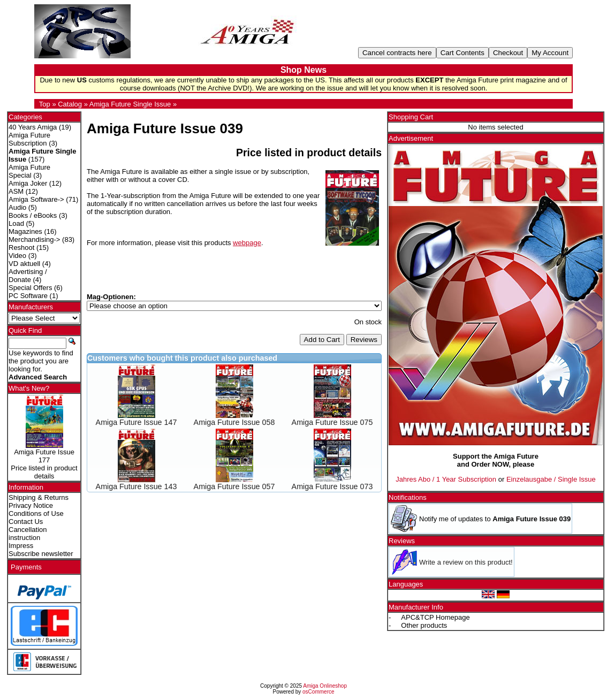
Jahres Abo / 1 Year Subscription (446, 479)
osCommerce (318, 692)
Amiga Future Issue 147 (136, 422)
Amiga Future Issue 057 (234, 486)
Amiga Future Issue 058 (234, 422)
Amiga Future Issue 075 (332, 422)
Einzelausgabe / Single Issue (551, 479)
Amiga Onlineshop (325, 686)
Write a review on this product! (466, 562)
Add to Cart (322, 340)
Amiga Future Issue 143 (136, 486)
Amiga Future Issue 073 (332, 486)
